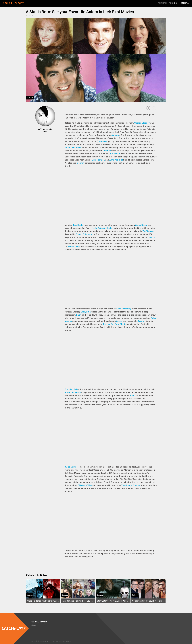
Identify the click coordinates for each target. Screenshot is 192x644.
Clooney (115, 135)
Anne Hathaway (124, 309)
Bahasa (185, 3)
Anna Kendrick (116, 160)
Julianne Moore (72, 467)
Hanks (109, 228)
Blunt (79, 315)
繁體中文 (174, 3)
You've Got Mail (99, 228)
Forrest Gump (141, 225)
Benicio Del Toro (111, 324)
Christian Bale (71, 389)
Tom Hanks (78, 225)
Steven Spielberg (84, 234)
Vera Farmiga (98, 160)
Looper (119, 321)
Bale (132, 396)
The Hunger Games (130, 485)
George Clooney (142, 123)
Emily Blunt (86, 312)
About (34, 625)
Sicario (141, 321)
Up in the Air (114, 154)
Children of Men (85, 485)
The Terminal (148, 231)
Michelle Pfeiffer (73, 148)
